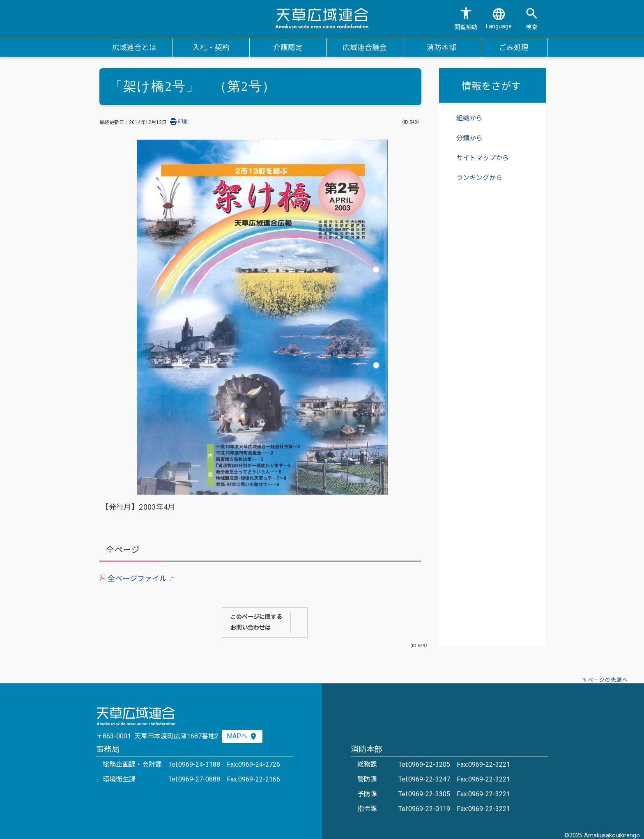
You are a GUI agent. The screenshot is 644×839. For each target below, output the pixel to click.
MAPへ (242, 736)
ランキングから (479, 178)
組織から (469, 118)
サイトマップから (483, 158)
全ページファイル (137, 578)
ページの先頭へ (608, 680)
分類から (469, 138)
